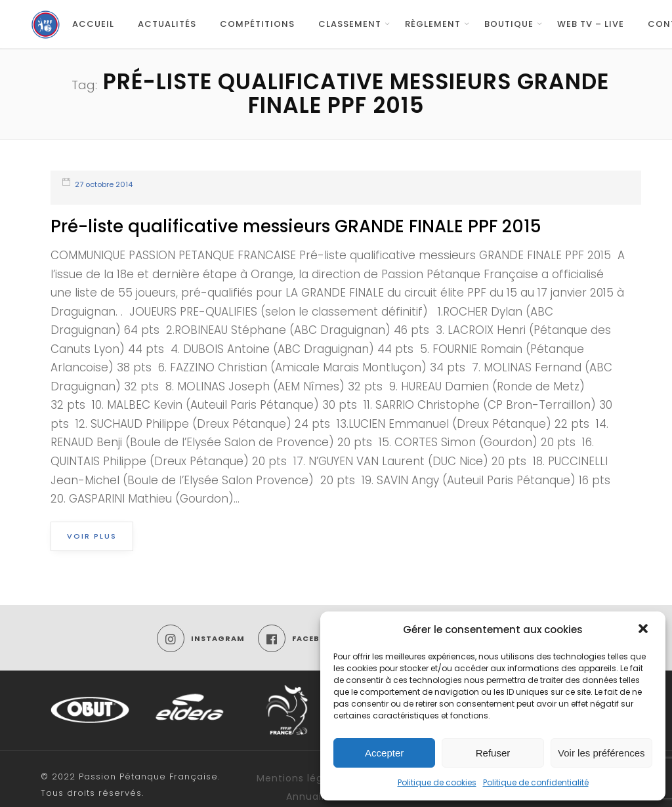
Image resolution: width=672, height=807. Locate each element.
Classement (350, 24)
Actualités (167, 24)
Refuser (493, 753)
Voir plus (92, 536)
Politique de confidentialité (536, 782)
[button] (644, 630)
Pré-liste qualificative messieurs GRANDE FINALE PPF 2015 (296, 226)
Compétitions (257, 24)
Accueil (93, 24)
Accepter (384, 753)
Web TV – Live (591, 24)
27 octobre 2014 (104, 184)
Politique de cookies (437, 782)
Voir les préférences (601, 753)
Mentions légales (300, 778)
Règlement (433, 24)
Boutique (509, 24)
